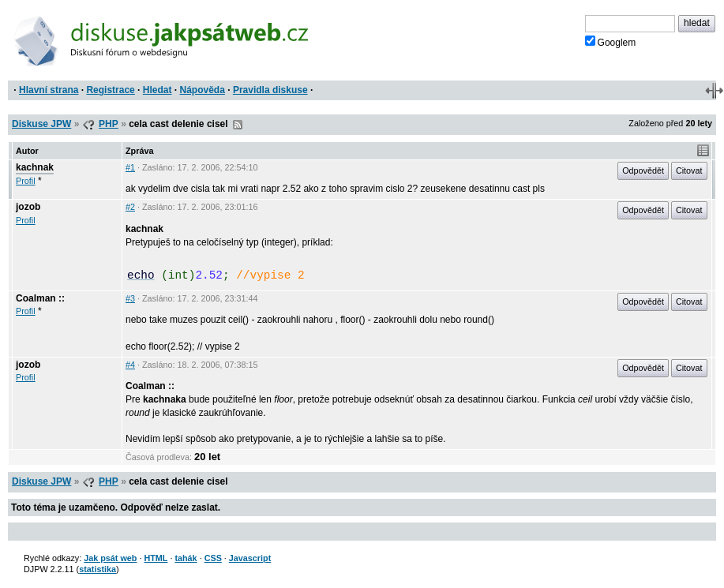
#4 (130, 365)
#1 (130, 167)
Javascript (250, 558)
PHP (109, 124)
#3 (130, 298)
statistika (98, 569)
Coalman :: (40, 298)
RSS (238, 125)
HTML (156, 558)
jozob (28, 207)
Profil (26, 181)
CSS (213, 558)
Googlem (611, 42)
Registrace (110, 90)
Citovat (689, 170)
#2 (130, 207)
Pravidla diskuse (270, 90)
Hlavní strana (49, 90)
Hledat (158, 90)
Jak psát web (110, 558)
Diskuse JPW (41, 124)
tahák (186, 558)
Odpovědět (643, 170)
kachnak (35, 167)
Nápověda (203, 90)
